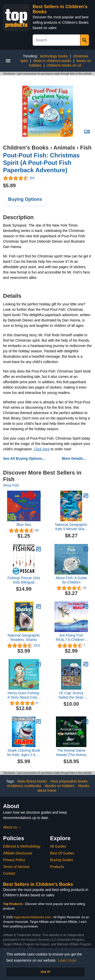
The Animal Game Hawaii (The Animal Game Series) (71, 753)
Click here (42, 449)
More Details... (74, 458)
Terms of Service (16, 867)
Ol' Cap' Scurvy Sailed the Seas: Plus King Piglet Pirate (71, 695)
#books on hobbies (60, 786)
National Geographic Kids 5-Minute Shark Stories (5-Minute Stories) (71, 527)
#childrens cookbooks (24, 786)
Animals (64, 148)
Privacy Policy (14, 860)
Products (57, 867)
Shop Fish (11, 485)
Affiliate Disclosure (18, 853)
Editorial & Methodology (22, 846)
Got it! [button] (45, 972)
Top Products (13, 904)
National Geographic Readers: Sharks (24, 637)
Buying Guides (62, 860)
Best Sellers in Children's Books (38, 884)
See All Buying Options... (24, 458)
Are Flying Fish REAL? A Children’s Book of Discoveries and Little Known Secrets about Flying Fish (71, 638)
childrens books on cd (64, 65)
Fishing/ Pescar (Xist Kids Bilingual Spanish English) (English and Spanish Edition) (24, 580)
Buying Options (25, 199)
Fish (86, 148)
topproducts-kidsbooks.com (32, 917)
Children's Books (26, 148)
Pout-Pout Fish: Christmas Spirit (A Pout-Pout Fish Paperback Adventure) (41, 163)
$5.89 (9, 185)
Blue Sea (24, 525)
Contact (9, 873)
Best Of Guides (62, 853)
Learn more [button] (67, 960)
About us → (12, 827)
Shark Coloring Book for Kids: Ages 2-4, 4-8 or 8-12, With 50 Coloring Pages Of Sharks (24, 753)
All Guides (58, 846)
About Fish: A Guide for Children (71, 580)
